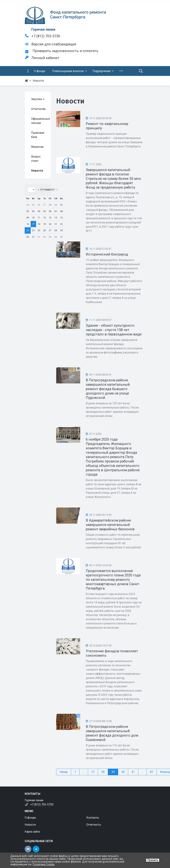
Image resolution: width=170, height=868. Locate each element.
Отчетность (94, 825)
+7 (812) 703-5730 (46, 36)
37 (93, 772)
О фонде (30, 818)
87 (152, 772)
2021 (53, 190)
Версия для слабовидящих (54, 44)
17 (33, 224)
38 (103, 772)
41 (133, 772)
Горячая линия (43, 29)
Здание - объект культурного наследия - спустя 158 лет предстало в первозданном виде (114, 330)
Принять (153, 860)
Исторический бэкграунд (107, 254)
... (84, 772)
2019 (43, 190)
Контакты (93, 818)
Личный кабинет (45, 58)
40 (123, 772)
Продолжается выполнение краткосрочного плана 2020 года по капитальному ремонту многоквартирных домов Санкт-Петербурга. (113, 580)
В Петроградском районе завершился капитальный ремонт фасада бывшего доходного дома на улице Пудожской (108, 389)
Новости (30, 825)
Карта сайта (32, 832)
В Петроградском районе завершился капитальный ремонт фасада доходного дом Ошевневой (112, 733)
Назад (64, 772)
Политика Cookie (44, 864)
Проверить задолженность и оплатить (65, 51)
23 (28, 230)
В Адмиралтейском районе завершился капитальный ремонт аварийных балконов (110, 525)
